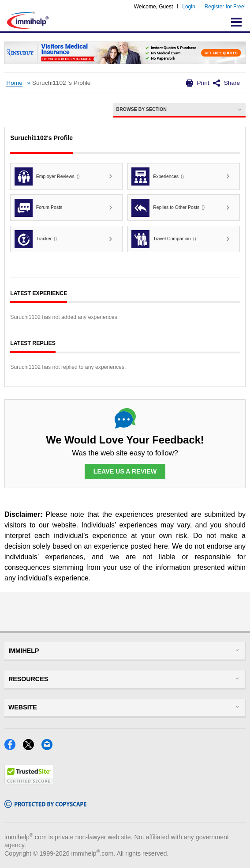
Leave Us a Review (125, 471)
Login (188, 7)
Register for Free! (225, 7)
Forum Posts (38, 208)
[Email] (50, 747)
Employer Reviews (47, 176)
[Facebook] (14, 747)
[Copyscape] (45, 805)
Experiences (158, 176)
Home (14, 83)
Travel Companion (164, 239)
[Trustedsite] (29, 782)
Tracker (36, 239)
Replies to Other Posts (168, 208)
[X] (32, 747)
